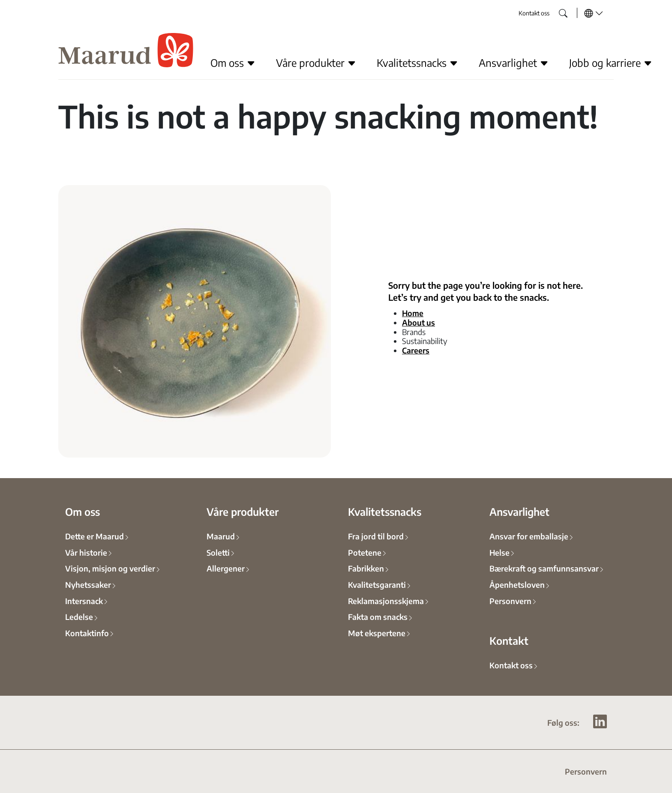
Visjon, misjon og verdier (110, 568)
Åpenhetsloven (517, 584)
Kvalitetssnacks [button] (417, 63)
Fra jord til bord (376, 536)
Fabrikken (366, 568)
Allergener (226, 568)
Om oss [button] (233, 63)
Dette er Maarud (94, 536)
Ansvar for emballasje (529, 536)
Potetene (365, 552)
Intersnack (84, 601)
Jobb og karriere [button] (611, 63)
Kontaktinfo (87, 633)
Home (413, 313)
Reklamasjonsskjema (386, 601)
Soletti (218, 552)
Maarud (221, 536)
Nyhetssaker (88, 584)
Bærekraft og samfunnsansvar (544, 568)
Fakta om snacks (378, 616)
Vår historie (86, 552)
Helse (499, 552)
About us (418, 322)
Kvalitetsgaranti (377, 584)
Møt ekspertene (377, 633)
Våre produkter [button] (316, 63)
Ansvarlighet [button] (514, 63)
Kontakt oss (534, 13)
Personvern (510, 601)
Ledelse (79, 616)
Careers (416, 350)
